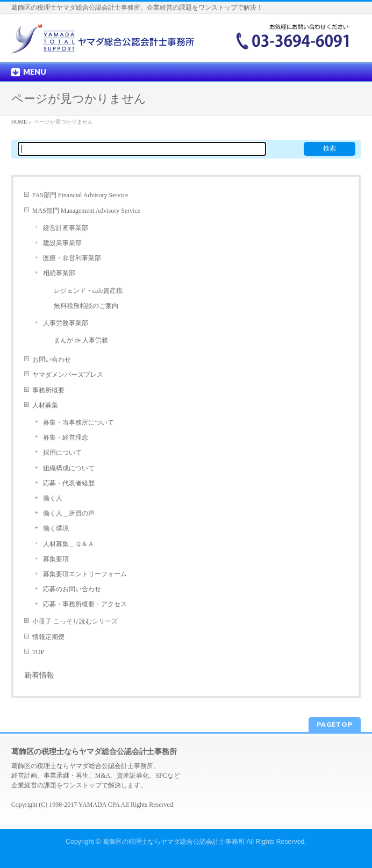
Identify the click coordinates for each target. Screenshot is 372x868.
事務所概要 (48, 390)
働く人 (53, 498)
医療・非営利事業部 (72, 258)
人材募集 (45, 405)
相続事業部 (59, 273)
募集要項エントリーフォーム (85, 574)
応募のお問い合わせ (72, 589)
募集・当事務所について (78, 422)
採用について (62, 453)
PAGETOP (335, 724)
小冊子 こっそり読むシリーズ (75, 621)
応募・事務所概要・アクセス (85, 604)
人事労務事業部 (66, 323)
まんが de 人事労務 (81, 340)
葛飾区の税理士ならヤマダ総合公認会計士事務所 (174, 842)
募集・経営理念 (66, 437)
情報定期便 (48, 637)
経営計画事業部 (66, 228)
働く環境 (56, 528)
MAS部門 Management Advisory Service (86, 211)
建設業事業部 (62, 243)
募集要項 (56, 559)
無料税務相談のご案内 (86, 306)
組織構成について (69, 468)
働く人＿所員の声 (69, 513)
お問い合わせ (52, 360)
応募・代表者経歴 (69, 483)
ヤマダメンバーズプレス (68, 375)
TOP (38, 652)
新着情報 (39, 675)
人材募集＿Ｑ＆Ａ (69, 544)
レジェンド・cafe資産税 (88, 291)
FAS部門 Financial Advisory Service (80, 195)
